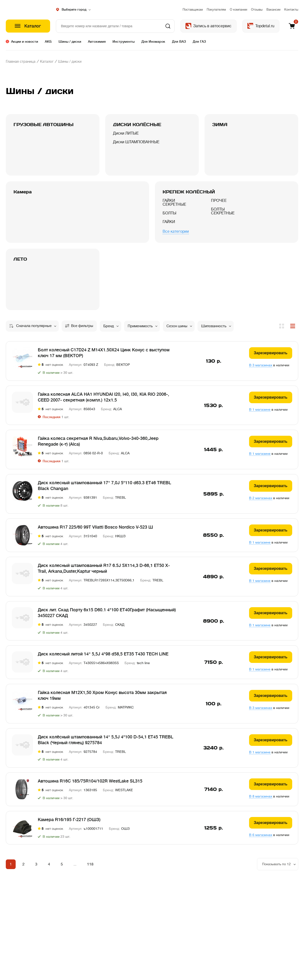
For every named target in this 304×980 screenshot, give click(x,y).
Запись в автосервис (212, 26)
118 (90, 867)
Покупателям (216, 10)
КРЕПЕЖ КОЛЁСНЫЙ (189, 192)
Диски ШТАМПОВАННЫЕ (136, 146)
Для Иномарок (153, 41)
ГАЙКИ (169, 226)
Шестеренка (28, 10)
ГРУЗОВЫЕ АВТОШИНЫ (43, 125)
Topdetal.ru (265, 26)
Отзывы (257, 10)
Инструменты (124, 41)
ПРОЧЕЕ (219, 204)
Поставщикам (193, 10)
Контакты (291, 10)
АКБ (48, 41)
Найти (168, 26)
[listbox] (278, 867)
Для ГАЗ (199, 41)
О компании (238, 10)
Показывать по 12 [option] (276, 867)
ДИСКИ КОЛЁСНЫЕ (137, 125)
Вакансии (273, 10)
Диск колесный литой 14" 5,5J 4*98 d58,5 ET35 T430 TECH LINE (103, 657)
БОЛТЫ (169, 217)
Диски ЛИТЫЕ (126, 137)
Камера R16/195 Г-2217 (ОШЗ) (69, 823)
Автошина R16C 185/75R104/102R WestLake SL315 (90, 784)
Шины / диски (70, 41)
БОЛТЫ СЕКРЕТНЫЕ (223, 215)
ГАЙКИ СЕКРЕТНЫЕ (174, 206)
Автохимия (97, 41)
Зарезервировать (271, 356)
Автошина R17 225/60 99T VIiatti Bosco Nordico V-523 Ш (95, 530)
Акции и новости (25, 41)
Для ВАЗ (179, 41)
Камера (23, 192)
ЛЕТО (20, 262)
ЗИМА (220, 125)
